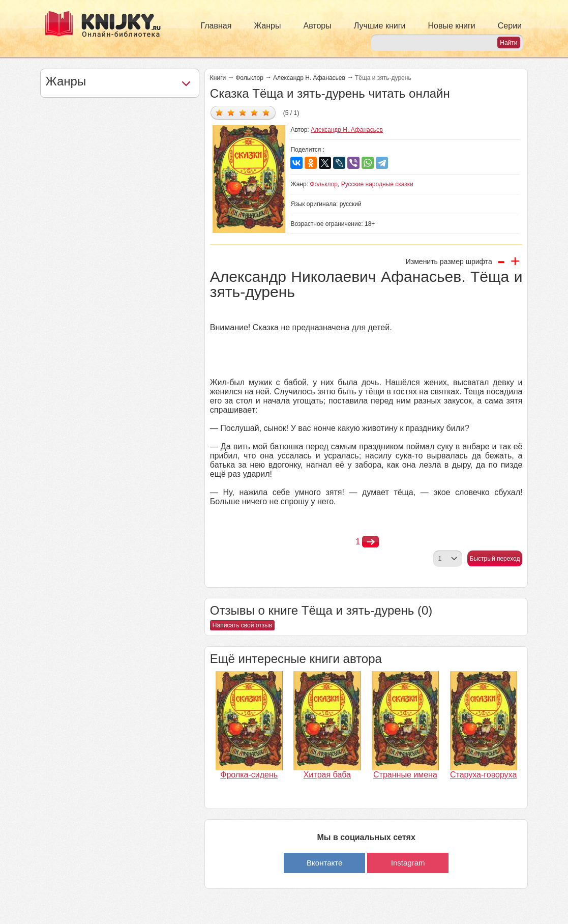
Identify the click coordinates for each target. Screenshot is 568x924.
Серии (510, 26)
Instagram (408, 863)
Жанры (267, 26)
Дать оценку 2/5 (231, 112)
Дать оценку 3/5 (243, 112)
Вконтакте (324, 863)
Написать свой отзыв (242, 625)
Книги (218, 78)
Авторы (318, 26)
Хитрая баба (327, 775)
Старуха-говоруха (483, 775)
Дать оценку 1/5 (219, 112)
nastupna (370, 542)
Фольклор (249, 78)
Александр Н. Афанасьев (309, 78)
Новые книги (451, 26)
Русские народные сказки (377, 184)
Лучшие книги (380, 26)
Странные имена (405, 775)
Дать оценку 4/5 (255, 112)
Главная (216, 26)
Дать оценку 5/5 (266, 112)
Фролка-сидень (249, 775)
